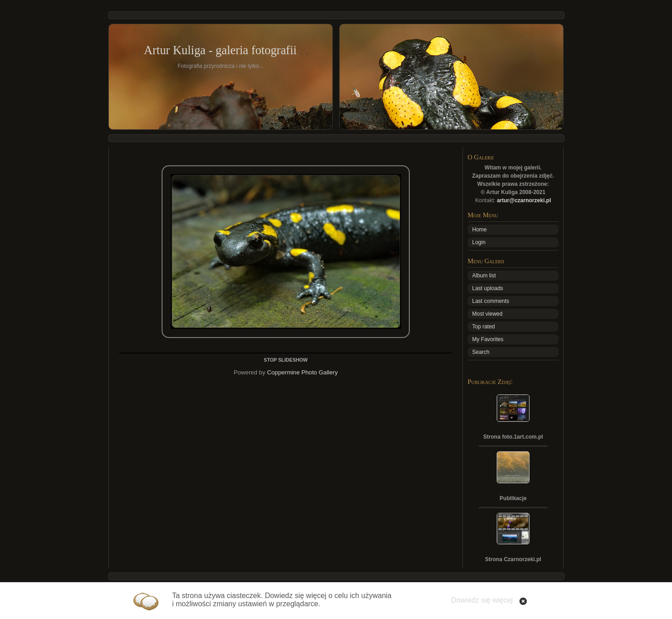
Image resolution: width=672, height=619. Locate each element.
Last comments (491, 301)
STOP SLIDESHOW (285, 360)
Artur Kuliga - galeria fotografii (220, 50)
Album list (484, 276)
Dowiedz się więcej (482, 600)
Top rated (484, 327)
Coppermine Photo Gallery (302, 372)
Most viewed (487, 314)
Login (479, 242)
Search (481, 352)
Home (479, 230)
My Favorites (488, 339)
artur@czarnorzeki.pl (524, 200)
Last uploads (488, 288)
